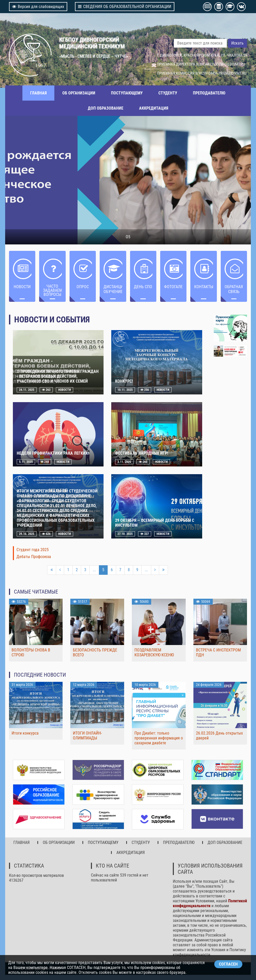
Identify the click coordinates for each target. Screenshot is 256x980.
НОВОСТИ (22, 287)
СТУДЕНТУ (168, 93)
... (94, 570)
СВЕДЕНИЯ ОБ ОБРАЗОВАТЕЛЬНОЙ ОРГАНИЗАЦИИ (125, 7)
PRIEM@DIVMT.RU (232, 73)
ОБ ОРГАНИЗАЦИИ (79, 93)
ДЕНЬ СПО (143, 287)
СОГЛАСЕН (228, 964)
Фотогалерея (173, 287)
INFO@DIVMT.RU (232, 64)
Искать (237, 43)
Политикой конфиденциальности (210, 903)
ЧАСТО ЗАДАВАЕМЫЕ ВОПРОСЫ (52, 290)
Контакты (203, 287)
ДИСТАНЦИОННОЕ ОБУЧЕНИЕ (113, 289)
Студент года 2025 (33, 550)
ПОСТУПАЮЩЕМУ (127, 93)
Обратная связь (234, 289)
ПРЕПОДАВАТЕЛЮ (209, 93)
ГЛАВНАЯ (38, 93)
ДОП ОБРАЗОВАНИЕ (106, 108)
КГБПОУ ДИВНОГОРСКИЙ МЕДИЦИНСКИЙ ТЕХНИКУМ (92, 43)
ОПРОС (83, 287)
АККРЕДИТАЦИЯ (154, 108)
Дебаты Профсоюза (34, 557)
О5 (128, 237)
